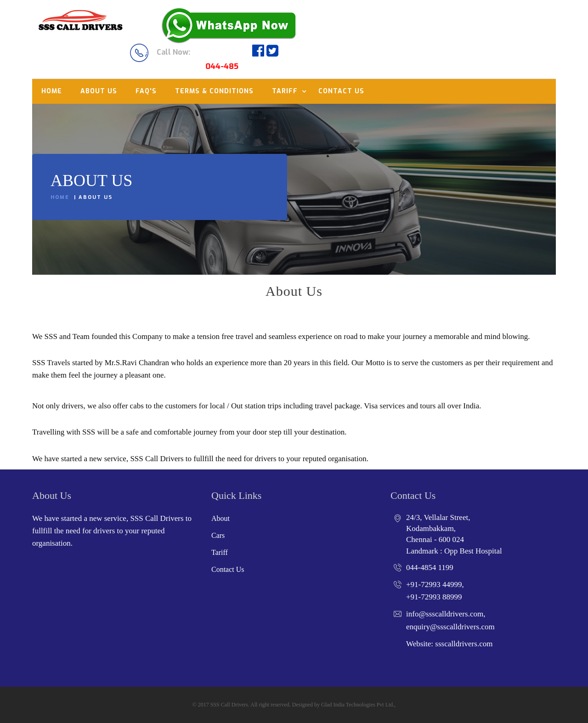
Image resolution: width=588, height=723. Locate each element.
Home (52, 91)
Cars (218, 535)
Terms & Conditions (214, 91)
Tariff (285, 91)
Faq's (146, 91)
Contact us (341, 91)
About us (99, 91)
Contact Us (228, 569)
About (220, 518)
